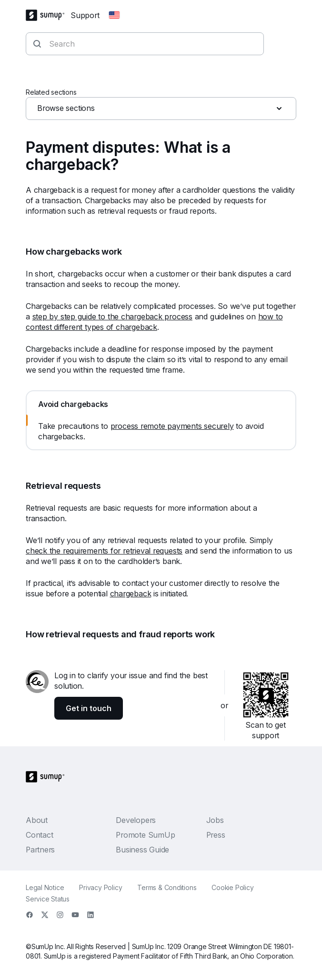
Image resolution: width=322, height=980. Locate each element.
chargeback (131, 594)
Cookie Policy (232, 887)
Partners (40, 850)
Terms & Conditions (167, 887)
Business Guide (142, 850)
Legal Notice (45, 887)
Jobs (215, 820)
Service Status (48, 899)
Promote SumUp (145, 835)
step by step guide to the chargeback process (112, 317)
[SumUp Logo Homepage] (48, 15)
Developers (136, 820)
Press (216, 835)
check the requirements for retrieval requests (104, 551)
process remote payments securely (172, 426)
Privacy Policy (101, 887)
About (37, 820)
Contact (39, 835)
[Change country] (114, 15)
